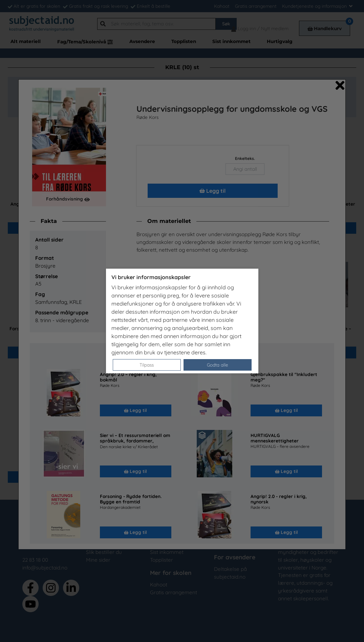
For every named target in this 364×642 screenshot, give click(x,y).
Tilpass (147, 365)
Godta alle (218, 365)
